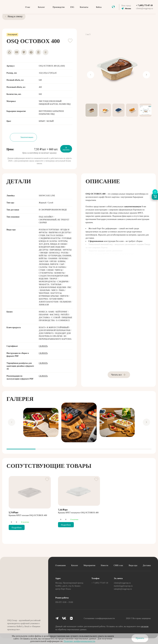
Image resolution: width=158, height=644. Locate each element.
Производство (59, 7)
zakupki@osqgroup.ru (123, 589)
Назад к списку (14, 16)
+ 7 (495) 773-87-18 (144, 5)
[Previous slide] (91, 75)
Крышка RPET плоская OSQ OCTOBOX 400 (28, 515)
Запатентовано (27, 137)
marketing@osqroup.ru (123, 586)
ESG (72, 7)
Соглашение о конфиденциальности (99, 618)
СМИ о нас (119, 565)
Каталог (41, 7)
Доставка (147, 565)
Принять (140, 638)
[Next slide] (146, 75)
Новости (105, 565)
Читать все (116, 375)
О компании (61, 565)
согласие (145, 626)
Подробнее (17, 528)
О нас (28, 7)
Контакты (84, 7)
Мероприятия (89, 565)
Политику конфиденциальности (79, 641)
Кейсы (99, 7)
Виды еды (133, 565)
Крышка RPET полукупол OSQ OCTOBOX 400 (78, 513)
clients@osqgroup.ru (144, 8)
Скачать (43, 346)
